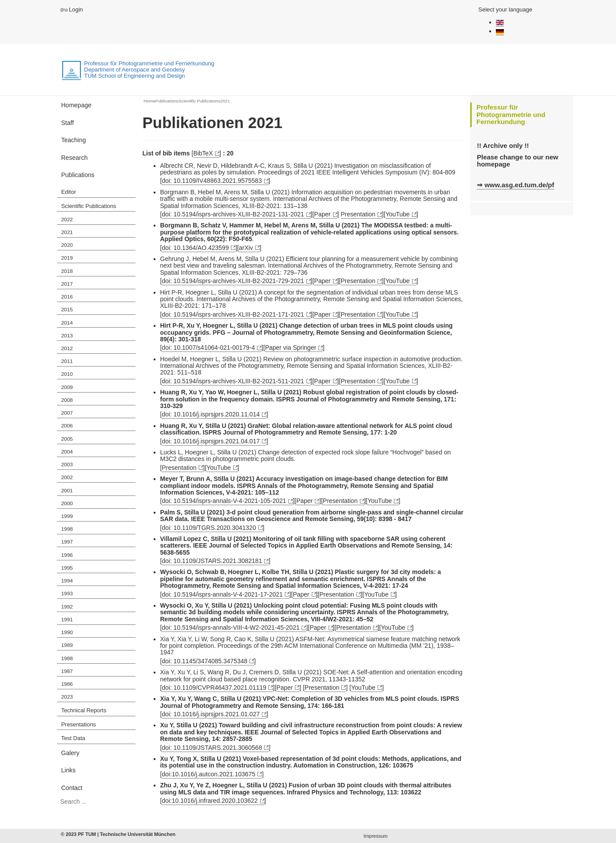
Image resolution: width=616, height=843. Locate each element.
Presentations (79, 724)
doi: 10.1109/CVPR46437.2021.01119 (214, 688)
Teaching (74, 140)
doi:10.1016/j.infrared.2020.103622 (210, 801)
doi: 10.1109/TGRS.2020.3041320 (209, 528)
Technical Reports (84, 710)
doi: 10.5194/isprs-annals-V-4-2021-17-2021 (222, 594)
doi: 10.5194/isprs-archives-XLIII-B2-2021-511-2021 (233, 381)
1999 (67, 516)
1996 (67, 555)
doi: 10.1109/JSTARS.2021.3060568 (212, 748)
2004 (67, 452)
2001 (67, 491)
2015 (67, 310)
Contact (72, 788)
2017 (67, 284)
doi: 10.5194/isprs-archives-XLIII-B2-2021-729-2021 (233, 281)
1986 (67, 684)
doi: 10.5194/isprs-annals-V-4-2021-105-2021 (224, 501)
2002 (67, 477)
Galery (70, 753)
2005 (67, 439)
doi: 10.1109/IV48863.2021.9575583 (212, 181)
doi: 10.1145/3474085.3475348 (204, 661)
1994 (67, 581)
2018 (67, 271)
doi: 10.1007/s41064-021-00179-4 (208, 348)
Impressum (375, 836)
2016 (67, 297)
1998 (67, 529)
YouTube (398, 214)
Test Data (73, 738)
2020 (67, 245)
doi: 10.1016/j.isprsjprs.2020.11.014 (211, 414)
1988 (67, 658)
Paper (322, 214)
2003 (67, 465)
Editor (69, 192)
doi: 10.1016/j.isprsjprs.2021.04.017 (211, 441)
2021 (67, 232)
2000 (67, 503)
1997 (67, 542)
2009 (67, 387)
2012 (67, 348)
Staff (68, 123)
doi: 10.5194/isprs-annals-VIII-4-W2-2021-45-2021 (231, 628)
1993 (67, 594)
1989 (67, 645)
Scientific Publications (89, 206)
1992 (67, 607)
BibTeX (203, 153)
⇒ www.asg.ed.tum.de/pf (516, 185)
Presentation (358, 214)
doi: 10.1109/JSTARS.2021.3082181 (212, 561)
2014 (67, 323)
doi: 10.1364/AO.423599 (195, 248)
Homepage (77, 105)
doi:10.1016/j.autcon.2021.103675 (208, 774)
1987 (67, 671)
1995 (67, 568)
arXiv (246, 248)
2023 (67, 697)
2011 (67, 361)
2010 (67, 374)
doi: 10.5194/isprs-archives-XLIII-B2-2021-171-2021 (233, 314)
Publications (78, 175)
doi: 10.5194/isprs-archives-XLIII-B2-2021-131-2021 (233, 214)
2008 (67, 400)
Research (75, 158)
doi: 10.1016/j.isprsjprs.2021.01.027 (211, 714)
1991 (67, 620)
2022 (67, 219)
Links (69, 770)
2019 (67, 258)
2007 (67, 413)
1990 (67, 632)
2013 (67, 336)
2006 (67, 426)
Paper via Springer (291, 348)
